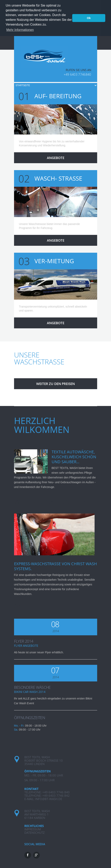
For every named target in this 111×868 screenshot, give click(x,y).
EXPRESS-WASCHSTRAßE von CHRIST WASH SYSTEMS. (56, 565)
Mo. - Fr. (19, 725)
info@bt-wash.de (49, 798)
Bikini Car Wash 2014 (30, 691)
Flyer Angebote (26, 645)
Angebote (56, 157)
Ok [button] (89, 18)
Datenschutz (35, 832)
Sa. (16, 729)
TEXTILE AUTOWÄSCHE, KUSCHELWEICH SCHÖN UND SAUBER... (74, 456)
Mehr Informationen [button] (20, 30)
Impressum (33, 828)
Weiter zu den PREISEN (56, 383)
